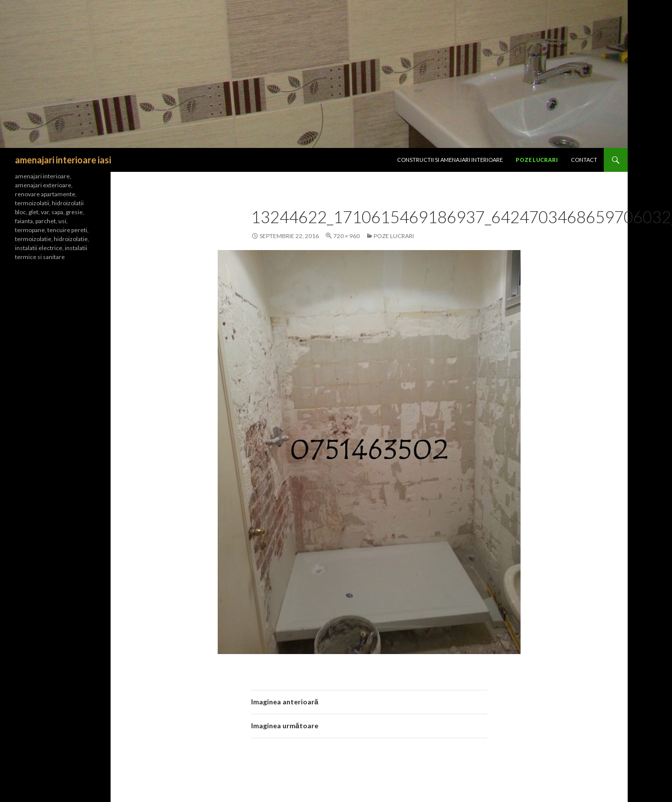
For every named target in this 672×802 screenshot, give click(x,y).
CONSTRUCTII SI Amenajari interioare (450, 160)
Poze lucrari (537, 160)
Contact (584, 160)
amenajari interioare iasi (63, 160)
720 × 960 (346, 236)
